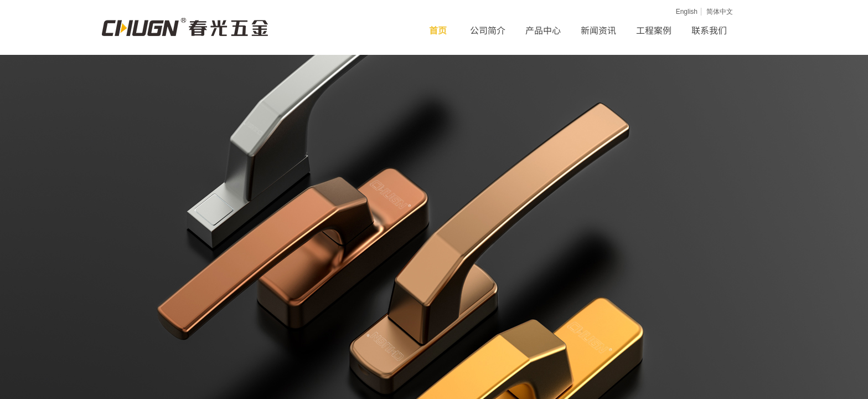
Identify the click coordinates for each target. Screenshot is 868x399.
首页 (438, 30)
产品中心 (543, 30)
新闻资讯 (598, 30)
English (687, 12)
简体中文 (720, 12)
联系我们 (709, 30)
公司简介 (488, 30)
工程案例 (654, 30)
